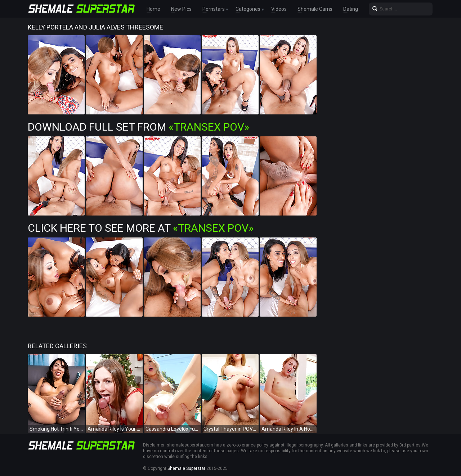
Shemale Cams (315, 9)
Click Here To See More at (141, 228)
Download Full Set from (138, 127)
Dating (351, 9)
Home (153, 9)
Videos (279, 9)
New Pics (181, 9)
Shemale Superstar (186, 468)
